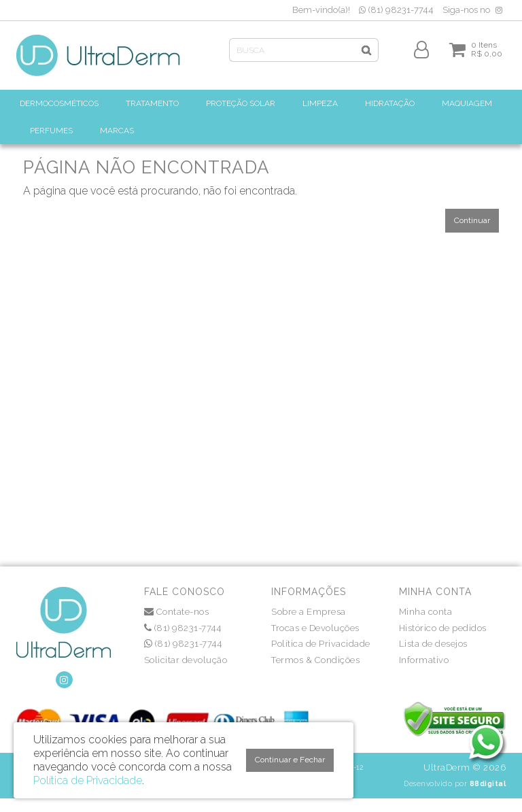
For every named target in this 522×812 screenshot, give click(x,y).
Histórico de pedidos (443, 628)
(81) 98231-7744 (396, 10)
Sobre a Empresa (309, 612)
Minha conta (426, 612)
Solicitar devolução (186, 660)
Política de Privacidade (321, 644)
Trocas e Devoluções (315, 628)
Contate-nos (177, 612)
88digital (488, 783)
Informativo (424, 660)
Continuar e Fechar (290, 760)
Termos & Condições (315, 660)
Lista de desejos (433, 644)
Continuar (472, 220)
